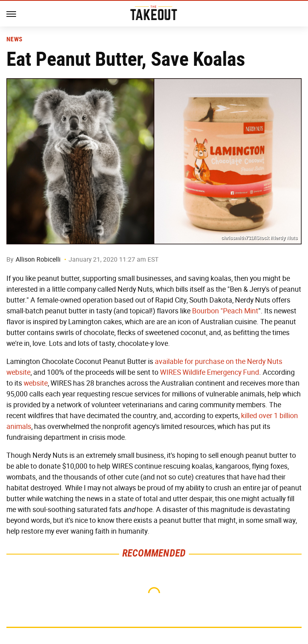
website (36, 383)
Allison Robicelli (38, 259)
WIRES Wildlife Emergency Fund (210, 372)
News (14, 39)
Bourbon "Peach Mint (225, 311)
